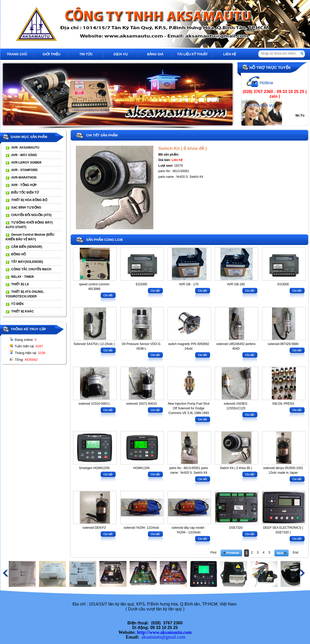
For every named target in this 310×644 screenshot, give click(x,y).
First (213, 553)
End (295, 553)
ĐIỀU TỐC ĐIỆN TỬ (25, 193)
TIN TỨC (86, 54)
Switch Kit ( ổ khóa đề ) (183, 148)
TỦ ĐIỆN (17, 304)
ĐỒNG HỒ (19, 254)
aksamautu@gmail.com (163, 637)
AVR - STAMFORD (25, 170)
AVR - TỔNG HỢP (24, 185)
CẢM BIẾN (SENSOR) (27, 247)
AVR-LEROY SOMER (26, 163)
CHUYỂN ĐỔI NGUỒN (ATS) (31, 215)
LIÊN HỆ (230, 54)
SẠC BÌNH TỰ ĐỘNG (26, 208)
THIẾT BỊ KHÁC (23, 311)
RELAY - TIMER (23, 277)
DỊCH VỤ (121, 54)
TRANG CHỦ (17, 54)
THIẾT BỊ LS (20, 284)
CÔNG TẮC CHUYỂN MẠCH (31, 269)
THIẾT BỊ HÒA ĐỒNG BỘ (29, 200)
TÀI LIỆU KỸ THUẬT (192, 54)
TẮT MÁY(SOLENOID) (27, 262)
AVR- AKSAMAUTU (25, 148)
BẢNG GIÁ (155, 54)
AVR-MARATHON (24, 178)
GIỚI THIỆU (51, 54)
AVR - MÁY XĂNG (24, 155)
